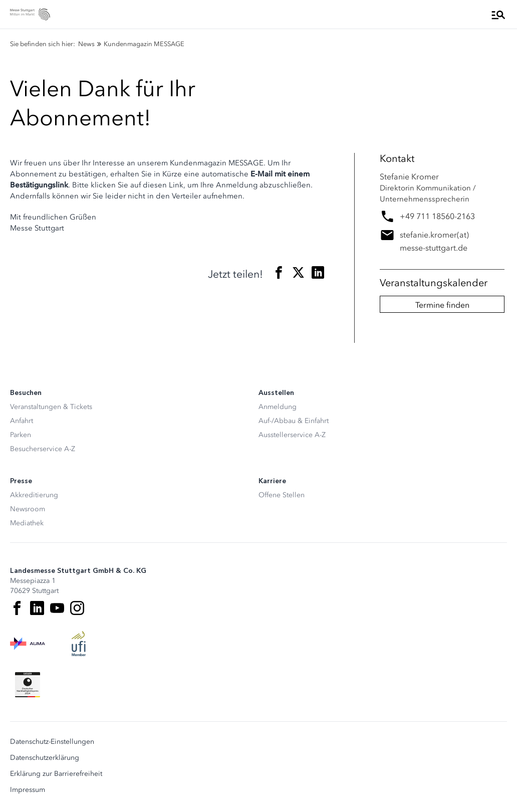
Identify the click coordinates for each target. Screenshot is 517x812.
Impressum (28, 790)
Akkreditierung (34, 495)
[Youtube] (57, 608)
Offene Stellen (282, 495)
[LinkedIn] (37, 608)
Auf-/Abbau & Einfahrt (294, 421)
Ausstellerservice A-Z (292, 435)
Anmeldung (278, 407)
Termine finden (442, 305)
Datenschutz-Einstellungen (52, 742)
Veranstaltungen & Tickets (51, 407)
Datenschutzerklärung (45, 758)
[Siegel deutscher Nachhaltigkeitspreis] (28, 685)
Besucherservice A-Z (43, 449)
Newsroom (28, 509)
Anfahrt (22, 421)
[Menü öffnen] (498, 15)
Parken (21, 435)
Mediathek (27, 523)
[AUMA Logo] (28, 644)
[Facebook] (17, 608)
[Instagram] (77, 608)
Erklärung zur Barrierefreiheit (56, 774)
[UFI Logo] (79, 644)
